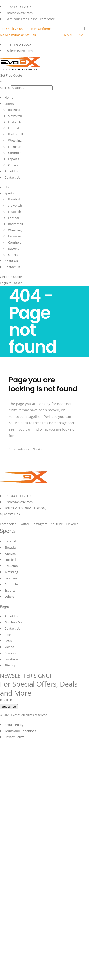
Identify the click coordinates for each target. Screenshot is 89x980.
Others (13, 165)
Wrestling (15, 140)
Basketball (15, 134)
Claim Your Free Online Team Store (30, 19)
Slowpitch (15, 116)
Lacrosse (14, 147)
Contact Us (12, 177)
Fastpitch (15, 122)
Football (14, 128)
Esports (13, 159)
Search (5, 88)
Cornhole (15, 153)
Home (9, 97)
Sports (9, 104)
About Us (11, 171)
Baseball (14, 110)
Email (4, 700)
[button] (44, 82)
